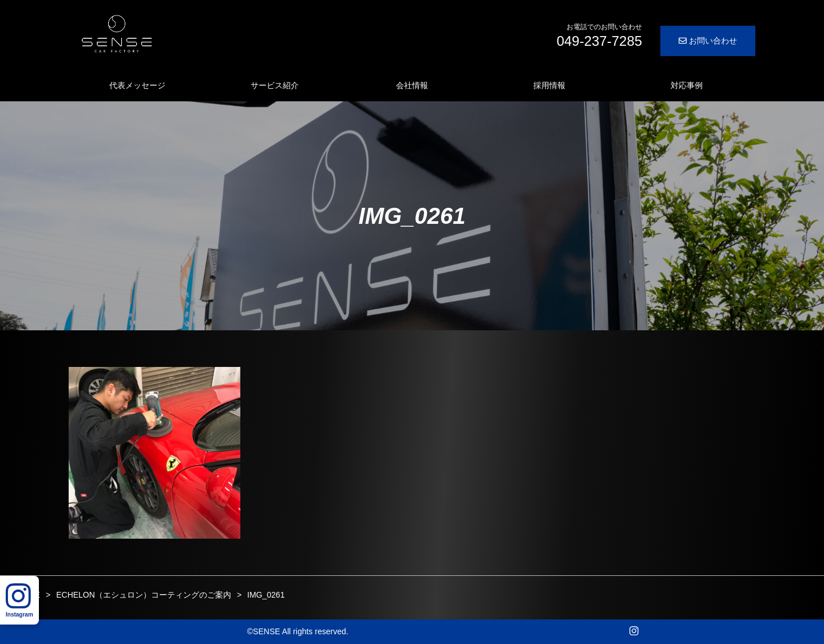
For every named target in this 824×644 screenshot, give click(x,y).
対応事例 (687, 85)
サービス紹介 (275, 85)
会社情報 (412, 85)
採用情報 (549, 85)
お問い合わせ (708, 41)
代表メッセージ (137, 85)
